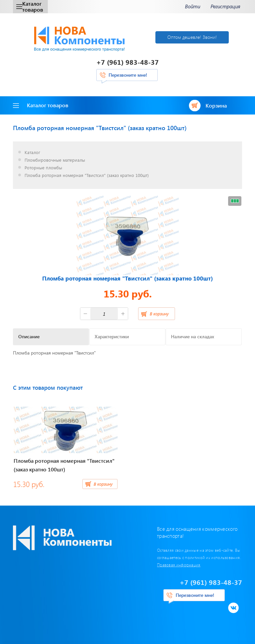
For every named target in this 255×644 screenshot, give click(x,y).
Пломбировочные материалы (55, 160)
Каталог (32, 153)
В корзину (159, 314)
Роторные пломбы (43, 168)
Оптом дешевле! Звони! (192, 37)
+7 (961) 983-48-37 (127, 62)
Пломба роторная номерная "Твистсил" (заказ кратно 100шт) (87, 175)
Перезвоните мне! (128, 75)
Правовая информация (179, 565)
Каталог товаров (30, 6)
